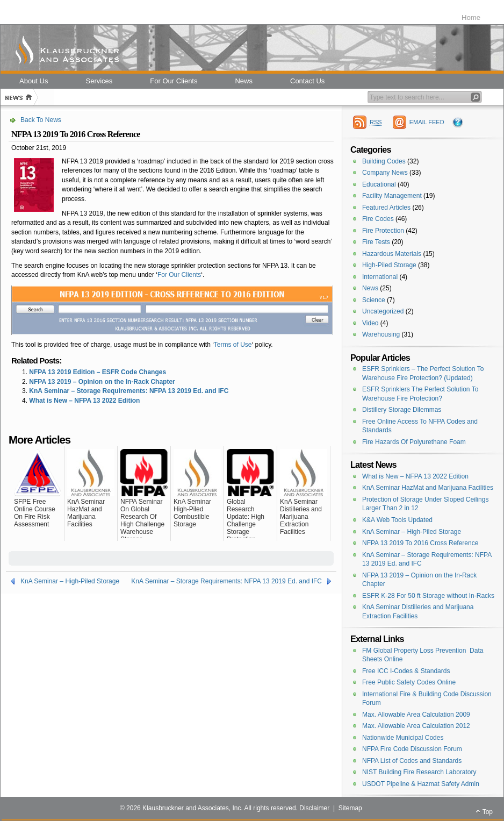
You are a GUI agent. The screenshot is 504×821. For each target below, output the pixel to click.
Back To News (41, 120)
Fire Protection (383, 231)
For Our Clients (179, 275)
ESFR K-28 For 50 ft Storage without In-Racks (428, 596)
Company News (385, 173)
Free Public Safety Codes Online (409, 682)
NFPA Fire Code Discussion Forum (412, 749)
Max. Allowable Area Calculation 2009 (416, 715)
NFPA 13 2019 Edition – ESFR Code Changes (98, 372)
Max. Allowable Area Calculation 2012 (416, 726)
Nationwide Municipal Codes (403, 738)
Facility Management (392, 196)
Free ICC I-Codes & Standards (406, 671)
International (380, 277)
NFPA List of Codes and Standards (412, 761)
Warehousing (381, 334)
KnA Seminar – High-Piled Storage (70, 581)
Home (471, 17)
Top (488, 812)
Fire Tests (376, 242)
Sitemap (350, 808)
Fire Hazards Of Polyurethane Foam (414, 442)
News (370, 288)
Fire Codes (378, 219)
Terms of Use (233, 345)
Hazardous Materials (392, 254)
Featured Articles (386, 208)
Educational (379, 184)
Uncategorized (383, 311)
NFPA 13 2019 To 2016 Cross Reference (420, 543)
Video (370, 323)
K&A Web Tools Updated (397, 520)
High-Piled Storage (389, 265)
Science (374, 300)
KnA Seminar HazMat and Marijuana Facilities (428, 488)
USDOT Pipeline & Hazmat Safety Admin (421, 784)
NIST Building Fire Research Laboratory (419, 772)
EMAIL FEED (427, 122)
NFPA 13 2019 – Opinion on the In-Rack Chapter (102, 382)
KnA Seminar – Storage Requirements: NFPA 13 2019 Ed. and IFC (129, 391)
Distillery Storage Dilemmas (402, 410)
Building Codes (384, 161)
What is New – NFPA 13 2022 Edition (84, 401)
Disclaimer (314, 808)
